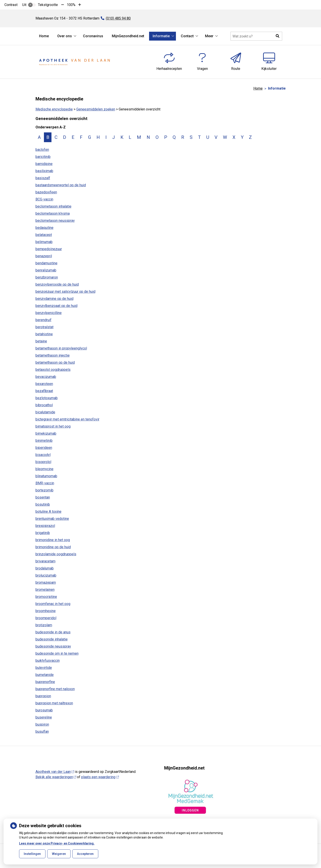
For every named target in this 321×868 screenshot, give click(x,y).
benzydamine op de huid (54, 299)
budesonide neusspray (53, 646)
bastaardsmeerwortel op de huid (61, 185)
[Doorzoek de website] (256, 36)
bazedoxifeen (46, 192)
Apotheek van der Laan (55, 772)
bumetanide (45, 675)
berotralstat (44, 327)
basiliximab (44, 171)
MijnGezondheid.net (128, 36)
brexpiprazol (45, 526)
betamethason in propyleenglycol (61, 348)
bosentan (43, 497)
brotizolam (44, 625)
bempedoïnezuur (49, 249)
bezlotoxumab (47, 398)
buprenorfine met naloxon (55, 689)
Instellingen (32, 854)
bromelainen (45, 590)
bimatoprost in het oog (53, 426)
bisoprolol (43, 462)
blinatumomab (46, 476)
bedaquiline (44, 228)
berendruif (43, 320)
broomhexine (46, 611)
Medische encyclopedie (54, 109)
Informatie (161, 36)
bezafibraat (44, 391)
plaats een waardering (100, 777)
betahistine (44, 334)
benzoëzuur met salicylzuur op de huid (65, 292)
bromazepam (46, 582)
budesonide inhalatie (52, 639)
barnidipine (44, 164)
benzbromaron (47, 277)
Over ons (65, 36)
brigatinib (43, 533)
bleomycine (44, 469)
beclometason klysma (53, 213)
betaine (41, 341)
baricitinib (43, 157)
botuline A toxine (48, 512)
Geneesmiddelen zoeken (96, 109)
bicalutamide (45, 412)
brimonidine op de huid (53, 547)
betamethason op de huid (55, 362)
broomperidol (46, 618)
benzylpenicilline (49, 313)
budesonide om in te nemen (57, 653)
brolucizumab (46, 575)
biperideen (44, 448)
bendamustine (46, 263)
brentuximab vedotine (52, 519)
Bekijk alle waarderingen (56, 777)
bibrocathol (44, 405)
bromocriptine (46, 597)
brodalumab (45, 568)
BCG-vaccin (44, 199)
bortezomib (44, 490)
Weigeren (59, 854)
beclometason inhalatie (53, 206)
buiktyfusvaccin (48, 661)
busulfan (42, 732)
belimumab (44, 242)
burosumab (44, 710)
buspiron (42, 724)
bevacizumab (46, 377)
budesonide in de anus (53, 632)
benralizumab (46, 270)
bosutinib (43, 504)
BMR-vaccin (45, 483)
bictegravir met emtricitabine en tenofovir (67, 419)
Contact (187, 36)
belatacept (44, 235)
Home (44, 36)
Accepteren (85, 854)
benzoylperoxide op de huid (57, 284)
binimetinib (44, 441)
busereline (44, 717)
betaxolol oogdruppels (53, 370)
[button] (278, 36)
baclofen (42, 150)
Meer (209, 36)
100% (71, 5)
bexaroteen (44, 384)
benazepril (44, 256)
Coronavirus (93, 36)
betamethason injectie (53, 355)
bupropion (43, 696)
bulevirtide (44, 668)
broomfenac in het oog (53, 604)
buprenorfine (45, 682)
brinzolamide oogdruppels (56, 554)
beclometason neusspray (55, 221)
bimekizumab (46, 433)
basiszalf (43, 178)
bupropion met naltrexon (54, 703)
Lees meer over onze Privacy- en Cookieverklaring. (57, 843)
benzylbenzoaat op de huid (56, 306)
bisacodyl (43, 455)
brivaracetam (45, 561)
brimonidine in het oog (53, 540)
